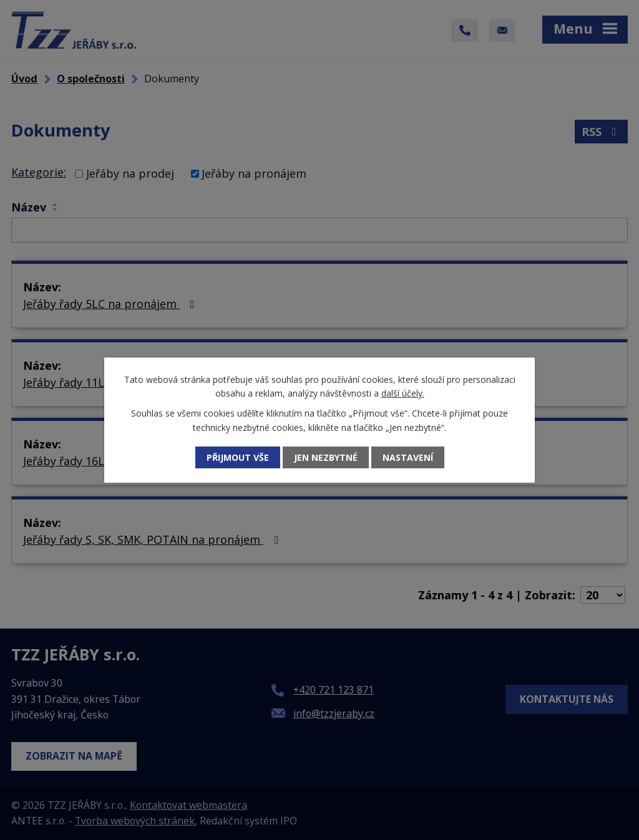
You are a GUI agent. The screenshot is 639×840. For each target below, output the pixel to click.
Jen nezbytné (326, 457)
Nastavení (408, 457)
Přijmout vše (238, 457)
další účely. (403, 393)
